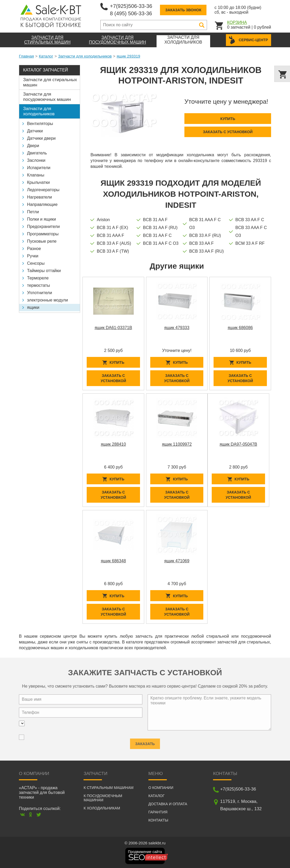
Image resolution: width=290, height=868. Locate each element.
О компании (161, 788)
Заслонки (36, 160)
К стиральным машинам (108, 788)
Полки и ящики (42, 219)
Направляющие (42, 204)
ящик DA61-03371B (113, 328)
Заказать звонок (183, 10)
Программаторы (43, 234)
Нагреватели (40, 197)
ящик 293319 (128, 56)
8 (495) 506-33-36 (131, 13)
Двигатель (37, 153)
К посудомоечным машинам (103, 798)
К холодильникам (102, 808)
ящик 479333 (177, 328)
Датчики (35, 131)
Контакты (158, 820)
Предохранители (43, 227)
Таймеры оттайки (44, 271)
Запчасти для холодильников (85, 56)
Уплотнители (40, 293)
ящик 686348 (113, 561)
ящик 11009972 (177, 444)
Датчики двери (41, 138)
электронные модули (48, 300)
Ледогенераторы (43, 190)
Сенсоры (36, 263)
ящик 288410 (113, 444)
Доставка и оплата (168, 804)
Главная (26, 56)
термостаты (38, 285)
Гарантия (158, 812)
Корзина (237, 22)
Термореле (38, 278)
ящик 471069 (177, 561)
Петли (33, 212)
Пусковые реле (42, 241)
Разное (34, 249)
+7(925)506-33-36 (131, 6)
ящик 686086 (240, 328)
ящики (33, 307)
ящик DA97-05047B (238, 444)
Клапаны (36, 175)
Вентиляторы (40, 124)
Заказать (145, 742)
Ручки (33, 256)
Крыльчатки (38, 182)
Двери (33, 146)
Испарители (39, 168)
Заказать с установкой (228, 132)
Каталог (46, 56)
